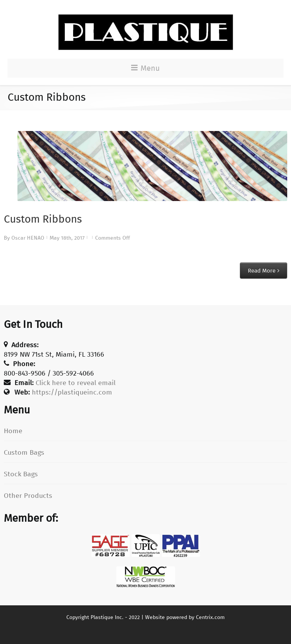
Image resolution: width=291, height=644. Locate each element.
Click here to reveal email (76, 383)
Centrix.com (210, 617)
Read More (262, 271)
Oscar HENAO (28, 238)
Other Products (28, 496)
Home (13, 431)
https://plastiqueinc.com (72, 392)
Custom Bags (24, 452)
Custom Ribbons (43, 219)
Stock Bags (21, 474)
